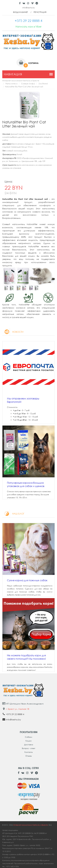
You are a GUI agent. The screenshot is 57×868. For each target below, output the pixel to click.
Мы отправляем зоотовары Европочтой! (23, 400)
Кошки (28, 741)
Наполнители (11, 84)
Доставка (29, 745)
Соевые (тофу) (28, 84)
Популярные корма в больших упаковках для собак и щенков (26, 484)
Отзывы (29, 756)
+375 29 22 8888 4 (15, 714)
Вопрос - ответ (29, 748)
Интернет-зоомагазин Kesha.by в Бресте (21, 81)
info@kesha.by (29, 8)
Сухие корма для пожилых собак (27, 580)
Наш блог (13, 514)
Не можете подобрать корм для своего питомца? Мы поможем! (26, 657)
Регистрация (40, 12)
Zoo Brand (43, 84)
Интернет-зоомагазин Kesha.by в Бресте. (31, 825)
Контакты (29, 752)
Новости (13, 332)
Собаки (28, 737)
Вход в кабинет (20, 12)
